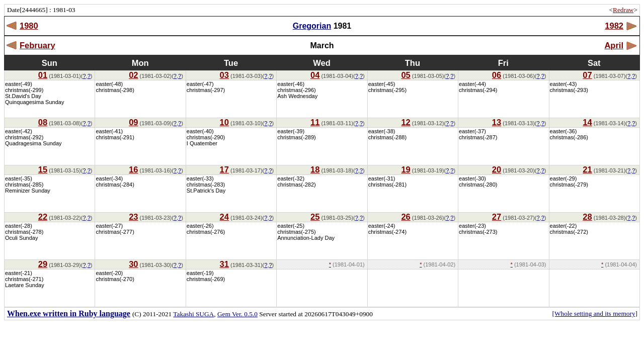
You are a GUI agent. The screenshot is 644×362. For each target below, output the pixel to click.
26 (406, 217)
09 (133, 122)
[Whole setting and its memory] (595, 313)
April (614, 45)
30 (133, 264)
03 (224, 75)
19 (406, 169)
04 (315, 75)
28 (587, 217)
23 (133, 217)
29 (43, 264)
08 (43, 122)
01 (43, 75)
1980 (29, 26)
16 (133, 169)
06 (497, 75)
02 (133, 75)
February (37, 45)
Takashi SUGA (193, 314)
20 (497, 169)
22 (43, 217)
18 (315, 169)
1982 (614, 26)
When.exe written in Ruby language (69, 313)
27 (497, 217)
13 (497, 122)
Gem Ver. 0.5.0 (237, 314)
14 (587, 122)
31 (224, 264)
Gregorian (312, 26)
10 (224, 122)
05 (406, 75)
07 (587, 75)
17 (224, 169)
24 (224, 217)
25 (315, 217)
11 (315, 122)
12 (406, 122)
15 (43, 169)
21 (587, 169)
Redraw (623, 10)
